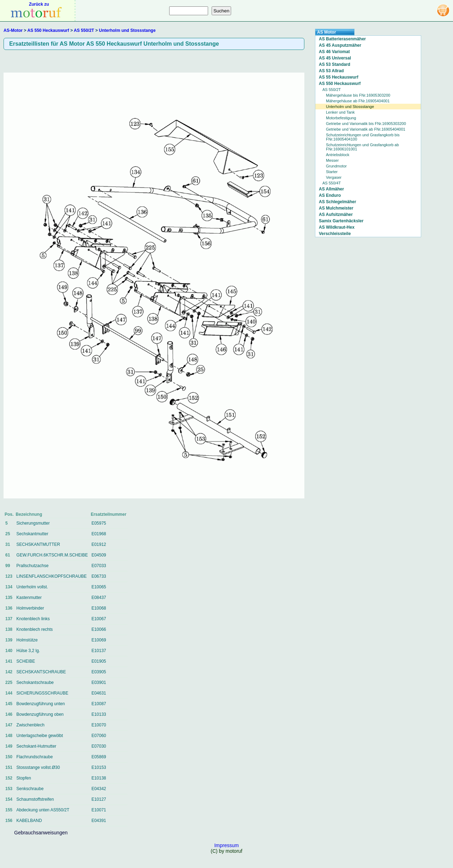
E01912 (99, 544)
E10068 (99, 608)
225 (9, 683)
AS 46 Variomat (334, 52)
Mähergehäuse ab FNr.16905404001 (358, 101)
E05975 (99, 523)
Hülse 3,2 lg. (28, 651)
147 (9, 725)
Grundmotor (336, 166)
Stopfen (24, 778)
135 (9, 598)
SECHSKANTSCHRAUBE (41, 672)
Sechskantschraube (35, 683)
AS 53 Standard (335, 64)
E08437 (99, 598)
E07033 (99, 566)
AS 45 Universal (335, 58)
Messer (332, 160)
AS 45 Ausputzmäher (340, 45)
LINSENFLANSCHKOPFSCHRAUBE (51, 576)
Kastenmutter (29, 598)
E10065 (99, 587)
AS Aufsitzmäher (336, 215)
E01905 (99, 661)
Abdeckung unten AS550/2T (43, 810)
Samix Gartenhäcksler (341, 221)
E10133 (99, 714)
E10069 (99, 640)
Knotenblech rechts (35, 629)
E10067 (99, 619)
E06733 (99, 576)
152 (9, 778)
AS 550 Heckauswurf (48, 30)
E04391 (99, 821)
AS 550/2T (84, 30)
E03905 (99, 672)
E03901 (99, 683)
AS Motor (326, 32)
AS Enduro (330, 195)
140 (9, 651)
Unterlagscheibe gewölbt (39, 736)
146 (9, 714)
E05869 (99, 757)
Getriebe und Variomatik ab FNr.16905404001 (366, 129)
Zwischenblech (30, 725)
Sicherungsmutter (33, 523)
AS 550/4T (332, 183)
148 (9, 736)
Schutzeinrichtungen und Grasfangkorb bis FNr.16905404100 (363, 137)
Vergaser (334, 177)
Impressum (226, 845)
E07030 (99, 746)
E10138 (99, 778)
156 (9, 821)
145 (9, 704)
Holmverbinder (30, 608)
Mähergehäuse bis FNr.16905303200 (358, 95)
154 (9, 799)
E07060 (99, 736)
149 (9, 746)
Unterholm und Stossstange (127, 30)
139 (9, 640)
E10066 (99, 629)
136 (9, 608)
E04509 (99, 555)
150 (9, 757)
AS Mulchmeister (336, 208)
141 (9, 661)
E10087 (99, 704)
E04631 (99, 693)
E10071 (99, 810)
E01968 (99, 534)
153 (9, 789)
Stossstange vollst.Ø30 (38, 767)
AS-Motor (13, 30)
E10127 (99, 799)
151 (9, 767)
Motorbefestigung (341, 118)
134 (9, 587)
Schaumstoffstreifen (35, 799)
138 (9, 629)
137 (9, 619)
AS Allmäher (331, 189)
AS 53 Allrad (331, 71)
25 (8, 534)
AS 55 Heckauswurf (339, 77)
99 (8, 566)
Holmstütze (27, 640)
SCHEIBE (26, 661)
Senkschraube (30, 789)
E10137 (99, 651)
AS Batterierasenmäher (342, 39)
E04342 (99, 789)
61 (8, 555)
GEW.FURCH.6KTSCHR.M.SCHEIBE (52, 555)
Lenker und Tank (340, 112)
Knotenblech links (33, 619)
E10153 (99, 767)
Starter (332, 172)
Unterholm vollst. (32, 587)
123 (9, 576)
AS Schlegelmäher (337, 202)
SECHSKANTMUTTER (38, 544)
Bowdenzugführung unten (41, 704)
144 (9, 693)
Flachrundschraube (35, 757)
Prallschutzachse (32, 566)
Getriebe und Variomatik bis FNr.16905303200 (366, 124)
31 (8, 544)
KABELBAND (29, 821)
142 (9, 672)
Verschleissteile (335, 234)
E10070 (99, 725)
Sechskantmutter (32, 534)
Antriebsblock (338, 155)
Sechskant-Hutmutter (36, 746)
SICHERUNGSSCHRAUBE (42, 693)
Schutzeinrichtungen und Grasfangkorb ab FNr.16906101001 (362, 147)
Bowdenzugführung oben (40, 714)
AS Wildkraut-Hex (337, 227)
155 (9, 810)
